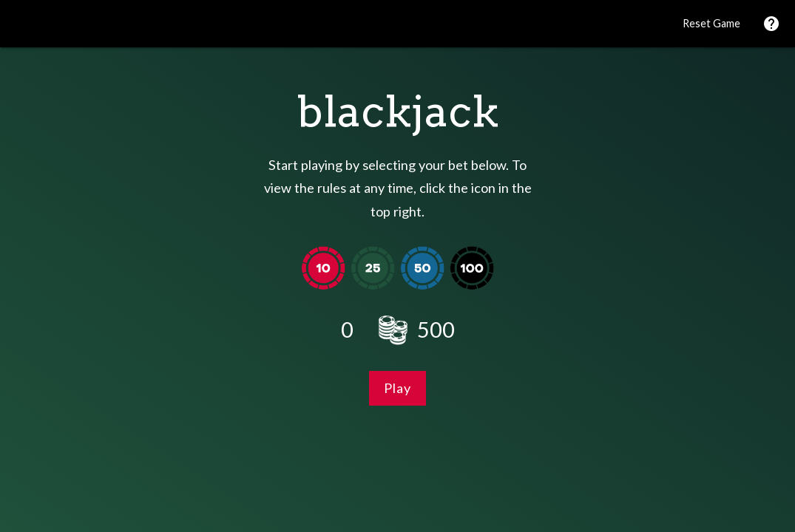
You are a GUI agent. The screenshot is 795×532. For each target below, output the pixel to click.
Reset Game (711, 23)
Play (397, 388)
